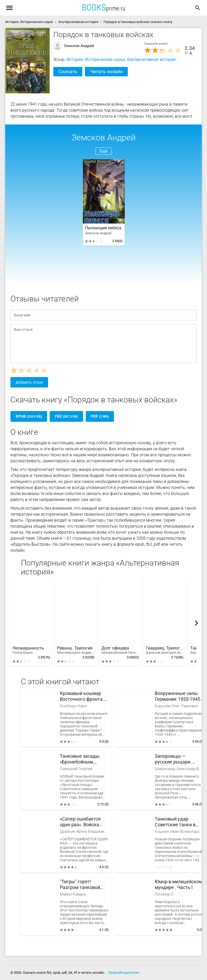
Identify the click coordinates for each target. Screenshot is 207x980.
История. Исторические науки (96, 59)
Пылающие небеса (103, 228)
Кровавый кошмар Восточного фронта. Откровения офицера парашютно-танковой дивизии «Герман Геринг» (84, 696)
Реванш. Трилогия (76, 650)
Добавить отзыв (29, 382)
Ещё (104, 151)
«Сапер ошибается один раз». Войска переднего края (80, 822)
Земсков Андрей (79, 46)
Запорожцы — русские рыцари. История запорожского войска (179, 759)
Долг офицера (120, 650)
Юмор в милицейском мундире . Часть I (179, 884)
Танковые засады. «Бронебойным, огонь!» (80, 759)
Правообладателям (124, 973)
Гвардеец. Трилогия (165, 650)
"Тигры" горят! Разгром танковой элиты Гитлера (80, 885)
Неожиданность (28, 650)
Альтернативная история (151, 59)
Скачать (68, 72)
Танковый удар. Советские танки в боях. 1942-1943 (175, 822)
